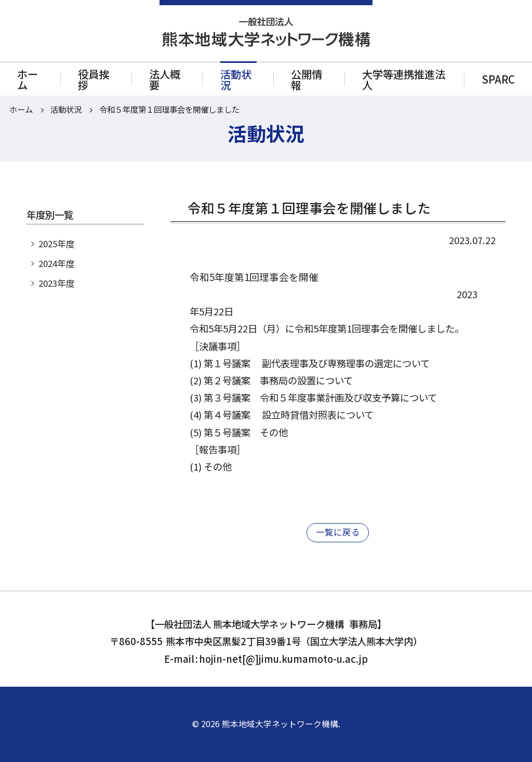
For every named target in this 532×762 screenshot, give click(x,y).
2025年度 (57, 244)
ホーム (28, 79)
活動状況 (236, 79)
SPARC (498, 79)
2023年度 (57, 283)
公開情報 (307, 79)
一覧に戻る (338, 532)
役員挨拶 (94, 79)
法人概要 (165, 79)
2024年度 (57, 263)
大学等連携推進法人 (404, 79)
